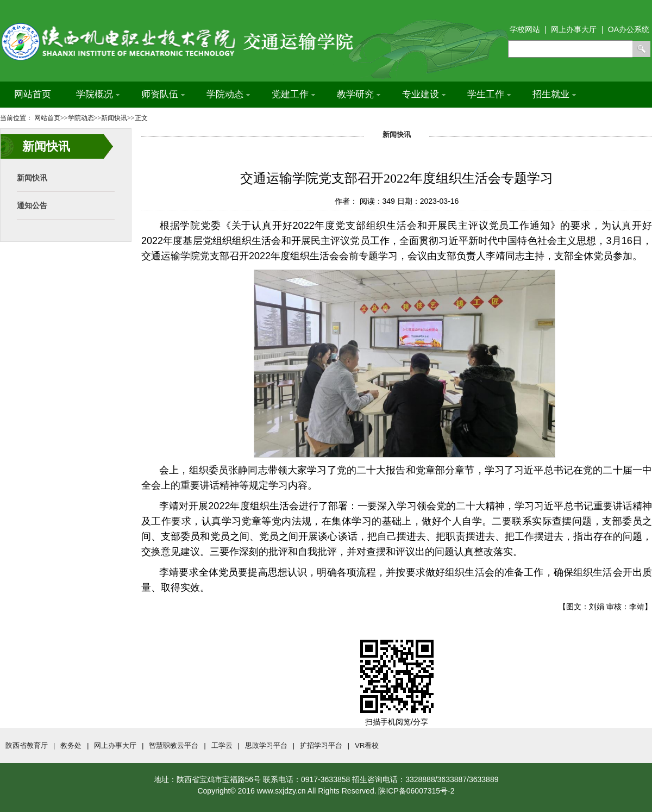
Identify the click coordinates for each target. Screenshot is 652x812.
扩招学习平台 (321, 745)
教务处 (71, 745)
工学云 (222, 745)
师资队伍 (163, 94)
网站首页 (33, 94)
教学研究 (359, 94)
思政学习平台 (266, 745)
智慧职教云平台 (174, 745)
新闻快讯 (32, 178)
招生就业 (554, 94)
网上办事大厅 (115, 745)
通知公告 (32, 205)
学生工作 (489, 94)
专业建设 (424, 94)
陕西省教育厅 (27, 745)
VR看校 (367, 745)
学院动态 (228, 94)
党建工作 (293, 94)
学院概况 (98, 94)
